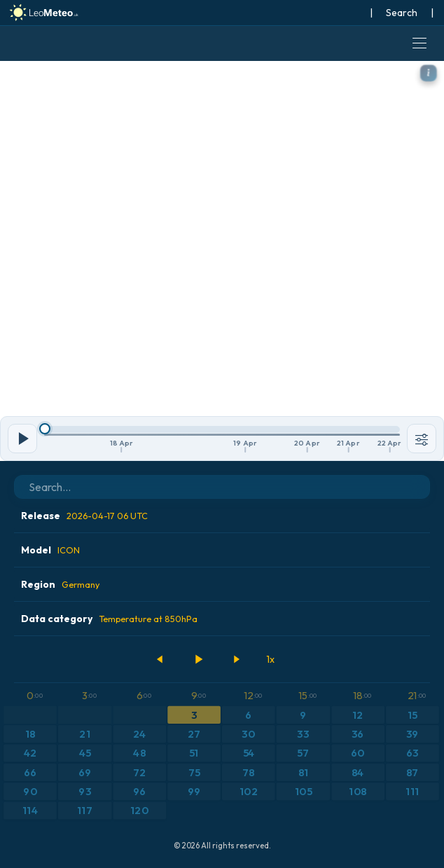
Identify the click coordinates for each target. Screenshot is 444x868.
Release (84, 516)
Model (50, 550)
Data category (109, 619)
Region (60, 584)
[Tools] (422, 439)
